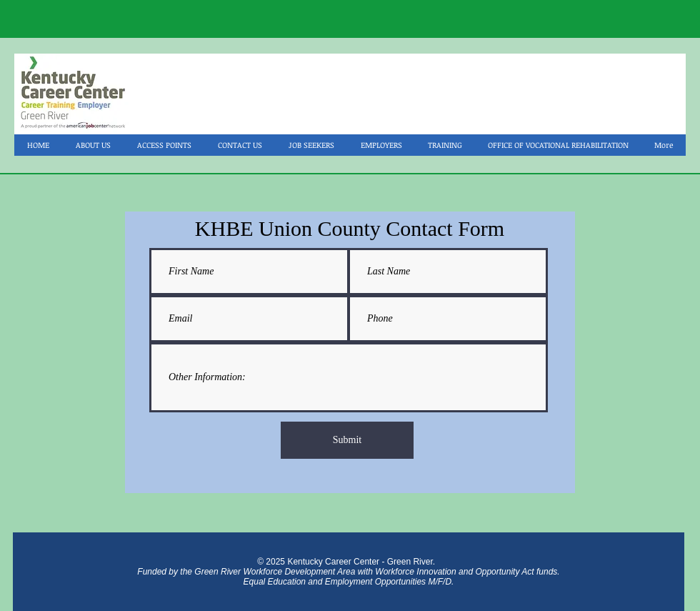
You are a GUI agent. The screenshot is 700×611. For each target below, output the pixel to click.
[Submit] (347, 440)
